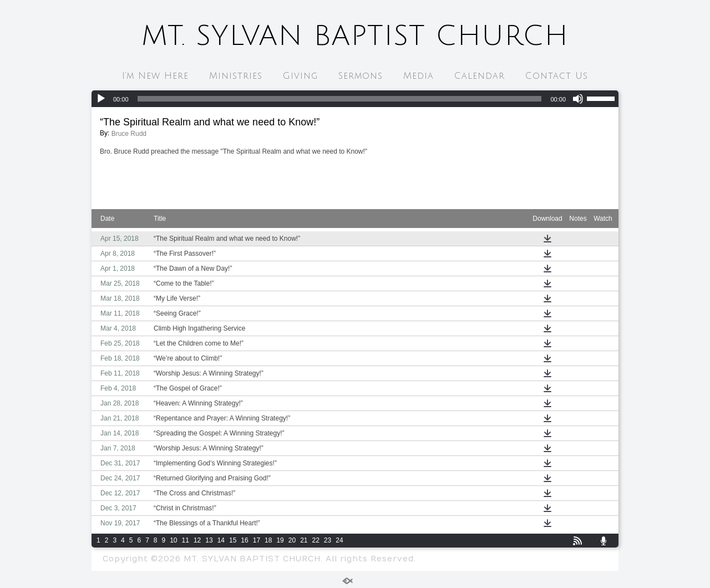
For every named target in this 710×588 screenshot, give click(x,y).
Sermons (361, 76)
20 (292, 540)
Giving (300, 76)
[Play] (101, 99)
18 (268, 540)
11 (186, 540)
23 (328, 540)
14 (221, 540)
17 (257, 540)
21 (304, 540)
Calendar (480, 76)
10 (173, 540)
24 (339, 540)
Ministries (236, 76)
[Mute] (578, 99)
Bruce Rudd (129, 134)
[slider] (340, 99)
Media (419, 76)
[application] (355, 99)
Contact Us (557, 76)
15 (233, 540)
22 (316, 540)
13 (209, 540)
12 (197, 540)
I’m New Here (155, 76)
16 (244, 540)
